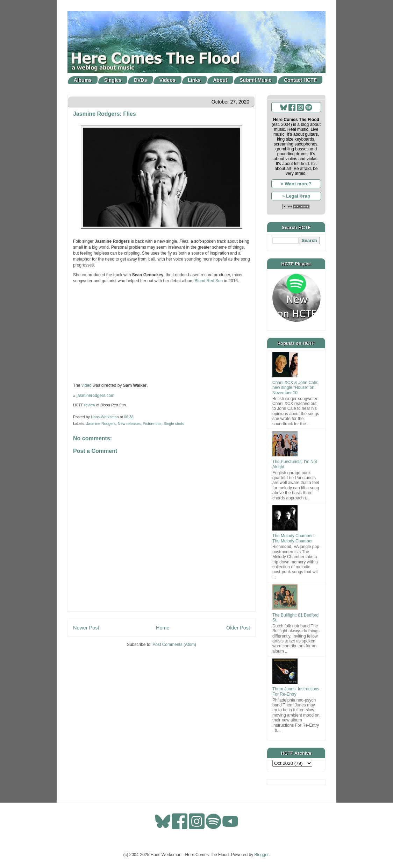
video (87, 385)
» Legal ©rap (296, 196)
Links (194, 80)
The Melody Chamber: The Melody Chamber (293, 538)
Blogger (262, 855)
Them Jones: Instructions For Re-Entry (296, 691)
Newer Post (86, 628)
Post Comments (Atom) (174, 645)
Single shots (174, 424)
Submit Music (256, 80)
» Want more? (296, 184)
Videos (167, 80)
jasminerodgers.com (95, 396)
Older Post (238, 628)
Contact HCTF (300, 80)
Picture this (152, 424)
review (90, 405)
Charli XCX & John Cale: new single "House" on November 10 (295, 388)
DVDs (140, 80)
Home (163, 628)
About (220, 80)
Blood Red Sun (209, 281)
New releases (129, 424)
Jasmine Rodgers (101, 424)
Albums (83, 80)
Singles (113, 80)
